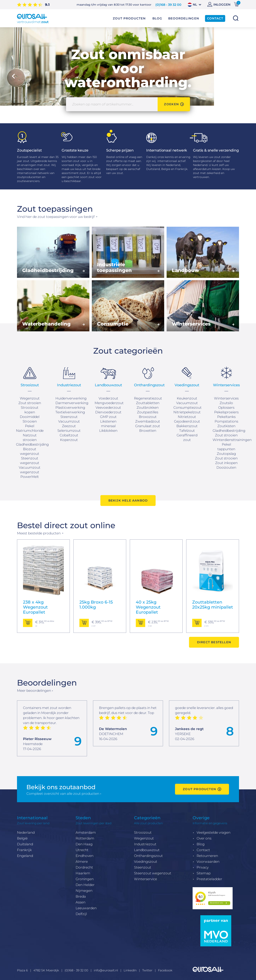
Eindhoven (84, 856)
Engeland (25, 856)
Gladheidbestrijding (32, 444)
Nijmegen (84, 891)
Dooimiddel (30, 417)
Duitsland (25, 844)
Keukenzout (187, 398)
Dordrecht (84, 867)
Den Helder (85, 885)
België (22, 838)
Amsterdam (86, 832)
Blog (201, 844)
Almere (82, 862)
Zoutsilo (226, 403)
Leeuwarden (86, 908)
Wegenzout (30, 398)
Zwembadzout (148, 421)
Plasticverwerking (70, 408)
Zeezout (69, 426)
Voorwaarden (208, 862)
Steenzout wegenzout (153, 873)
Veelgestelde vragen (213, 832)
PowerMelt (30, 477)
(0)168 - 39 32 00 (168, 5)
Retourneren (207, 856)
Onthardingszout (148, 856)
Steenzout (143, 867)
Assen (80, 902)
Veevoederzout (108, 408)
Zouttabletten (148, 403)
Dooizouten (226, 467)
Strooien (30, 421)
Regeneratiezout (148, 398)
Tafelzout (187, 431)
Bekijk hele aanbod (128, 500)
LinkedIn (130, 970)
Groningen (85, 879)
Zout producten (129, 18)
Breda (81, 896)
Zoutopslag (226, 454)
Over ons (204, 838)
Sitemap (204, 873)
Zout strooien (30, 403)
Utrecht (82, 850)
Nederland (26, 832)
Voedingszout (146, 862)
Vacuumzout (69, 421)
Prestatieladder (209, 879)
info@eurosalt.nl (106, 970)
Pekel (30, 426)
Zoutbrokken (148, 408)
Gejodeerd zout (187, 421)
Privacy (203, 867)
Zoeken (236, 18)
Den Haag (84, 844)
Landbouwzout (147, 850)
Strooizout (143, 832)
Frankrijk (24, 850)
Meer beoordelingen (34, 691)
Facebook (165, 970)
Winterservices (226, 398)
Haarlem (83, 873)
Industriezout (145, 844)
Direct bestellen (214, 642)
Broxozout (148, 417)
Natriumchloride (30, 431)
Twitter (147, 970)
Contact (203, 850)
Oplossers (226, 408)
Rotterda (83, 838)
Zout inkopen (226, 463)
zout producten (199, 789)
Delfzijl (81, 914)
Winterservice (145, 879)
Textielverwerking (70, 412)
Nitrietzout (187, 417)
